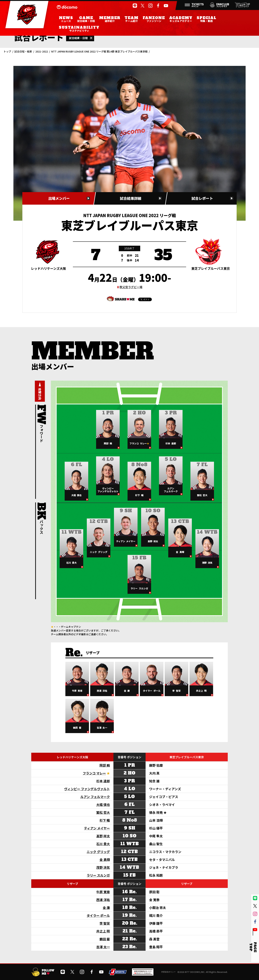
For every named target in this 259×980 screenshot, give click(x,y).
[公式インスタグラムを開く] (150, 6)
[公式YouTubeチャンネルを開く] (166, 6)
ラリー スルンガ (98, 875)
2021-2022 (42, 51)
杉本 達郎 (103, 781)
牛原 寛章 (103, 892)
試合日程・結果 (23, 51)
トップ (7, 51)
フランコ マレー (94, 773)
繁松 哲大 (103, 812)
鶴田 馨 (105, 939)
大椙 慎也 (103, 804)
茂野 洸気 (103, 867)
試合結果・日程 (78, 38)
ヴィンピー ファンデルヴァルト (87, 789)
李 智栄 (105, 923)
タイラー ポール (98, 915)
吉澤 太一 (103, 947)
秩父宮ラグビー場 (131, 287)
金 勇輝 (105, 859)
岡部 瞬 (105, 765)
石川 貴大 (103, 844)
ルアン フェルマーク (95, 797)
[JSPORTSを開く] (118, 974)
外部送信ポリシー (168, 972)
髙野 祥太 (103, 836)
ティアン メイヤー (97, 828)
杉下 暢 (105, 820)
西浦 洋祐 (103, 900)
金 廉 (106, 908)
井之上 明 (103, 931)
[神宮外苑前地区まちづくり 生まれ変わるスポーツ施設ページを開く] (143, 974)
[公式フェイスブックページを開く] (158, 6)
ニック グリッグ (98, 852)
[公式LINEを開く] (135, 6)
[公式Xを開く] (143, 6)
